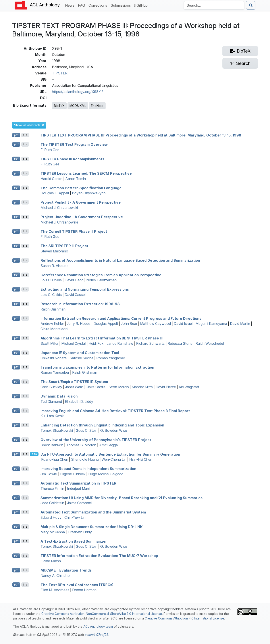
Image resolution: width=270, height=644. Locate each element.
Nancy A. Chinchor (56, 576)
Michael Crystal (73, 343)
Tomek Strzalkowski (57, 430)
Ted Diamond (51, 402)
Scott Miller (49, 343)
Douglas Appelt (106, 324)
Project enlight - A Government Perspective (81, 202)
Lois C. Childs (51, 280)
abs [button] (34, 454)
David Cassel (75, 295)
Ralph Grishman (53, 309)
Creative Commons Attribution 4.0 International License (184, 618)
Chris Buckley (51, 387)
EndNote (97, 106)
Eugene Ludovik (73, 474)
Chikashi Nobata (54, 358)
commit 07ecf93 (97, 635)
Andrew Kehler (52, 324)
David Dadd (74, 280)
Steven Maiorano (54, 251)
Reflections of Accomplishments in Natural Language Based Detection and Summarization (120, 260)
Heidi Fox (96, 343)
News (71, 5)
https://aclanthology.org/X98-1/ (77, 92)
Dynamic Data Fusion (59, 396)
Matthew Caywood (155, 324)
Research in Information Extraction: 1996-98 (80, 304)
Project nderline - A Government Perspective (82, 217)
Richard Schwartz (150, 343)
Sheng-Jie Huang (85, 459)
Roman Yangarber (111, 358)
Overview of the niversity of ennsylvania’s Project (96, 440)
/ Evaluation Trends (66, 570)
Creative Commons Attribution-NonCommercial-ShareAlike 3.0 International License (102, 614)
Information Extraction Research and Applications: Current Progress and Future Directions (121, 318)
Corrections (99, 5)
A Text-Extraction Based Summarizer (74, 541)
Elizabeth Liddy (80, 532)
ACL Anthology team (98, 626)
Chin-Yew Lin (75, 517)
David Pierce (166, 387)
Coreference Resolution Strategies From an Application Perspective (101, 275)
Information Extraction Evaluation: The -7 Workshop (99, 556)
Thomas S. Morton (81, 445)
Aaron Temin (76, 179)
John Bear (129, 324)
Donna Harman (84, 590)
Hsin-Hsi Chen (141, 459)
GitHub (141, 5)
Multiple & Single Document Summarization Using (92, 527)
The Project (64, 246)
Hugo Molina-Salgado (106, 474)
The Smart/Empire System (74, 382)
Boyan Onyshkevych (89, 193)
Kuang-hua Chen (55, 459)
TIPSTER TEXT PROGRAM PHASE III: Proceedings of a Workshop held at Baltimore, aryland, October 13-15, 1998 (141, 135)
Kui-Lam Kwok (52, 416)
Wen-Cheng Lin (114, 459)
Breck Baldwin (52, 445)
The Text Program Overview (74, 144)
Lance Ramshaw (120, 343)
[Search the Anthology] (214, 5)
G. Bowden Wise (114, 430)
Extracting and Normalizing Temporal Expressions (85, 289)
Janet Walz (74, 387)
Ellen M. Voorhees (55, 590)
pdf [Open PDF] (16, 135)
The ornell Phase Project (74, 231)
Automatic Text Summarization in (78, 483)
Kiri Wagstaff (189, 387)
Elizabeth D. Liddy (79, 402)
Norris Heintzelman (101, 280)
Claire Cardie (96, 387)
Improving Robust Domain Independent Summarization (88, 469)
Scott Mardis (119, 387)
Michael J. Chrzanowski (59, 208)
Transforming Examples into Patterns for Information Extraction (97, 367)
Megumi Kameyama (211, 324)
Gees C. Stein (87, 430)
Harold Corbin (51, 179)
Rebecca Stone (180, 343)
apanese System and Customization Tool (80, 353)
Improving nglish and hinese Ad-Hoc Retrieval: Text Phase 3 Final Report (115, 411)
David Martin (240, 324)
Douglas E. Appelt (55, 193)
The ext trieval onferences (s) (77, 585)
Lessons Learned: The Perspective (86, 173)
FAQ (82, 5)
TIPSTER (60, 73)
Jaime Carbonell (80, 503)
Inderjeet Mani (78, 489)
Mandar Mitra (142, 387)
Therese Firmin (52, 489)
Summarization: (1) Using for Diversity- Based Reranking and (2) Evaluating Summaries (121, 498)
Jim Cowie (49, 474)
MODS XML (78, 106)
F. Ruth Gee (50, 150)
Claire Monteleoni (54, 329)
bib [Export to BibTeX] (25, 135)
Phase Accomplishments (72, 159)
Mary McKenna (53, 532)
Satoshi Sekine (81, 358)
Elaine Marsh (51, 561)
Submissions (122, 5)
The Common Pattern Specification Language (81, 188)
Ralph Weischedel (210, 343)
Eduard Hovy (51, 517)
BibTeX (59, 106)
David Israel (183, 324)
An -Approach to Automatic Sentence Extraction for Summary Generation (111, 454)
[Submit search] (251, 5)
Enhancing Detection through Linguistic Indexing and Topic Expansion (102, 425)
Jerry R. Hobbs (79, 324)
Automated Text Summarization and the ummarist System (93, 512)
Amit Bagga (108, 445)
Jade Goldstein (52, 503)
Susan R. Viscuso (55, 266)
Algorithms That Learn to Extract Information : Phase (101, 338)
